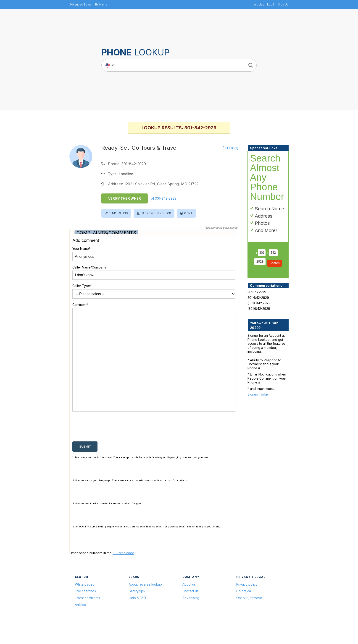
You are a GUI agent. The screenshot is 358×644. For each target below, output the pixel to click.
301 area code (123, 575)
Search (274, 263)
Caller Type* (82, 286)
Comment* (80, 305)
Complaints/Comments (106, 233)
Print (188, 213)
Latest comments (87, 620)
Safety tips (137, 613)
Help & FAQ (137, 620)
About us (189, 606)
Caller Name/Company (89, 267)
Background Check (156, 213)
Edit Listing (230, 148)
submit (85, 468)
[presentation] (107, 449)
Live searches (85, 613)
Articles (259, 4)
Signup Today (258, 394)
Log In (271, 4)
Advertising (191, 620)
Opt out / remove (249, 620)
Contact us (190, 613)
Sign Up (283, 4)
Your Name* (81, 249)
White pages (84, 606)
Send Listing (118, 213)
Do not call (244, 613)
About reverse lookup (145, 606)
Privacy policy (247, 606)
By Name (101, 4)
